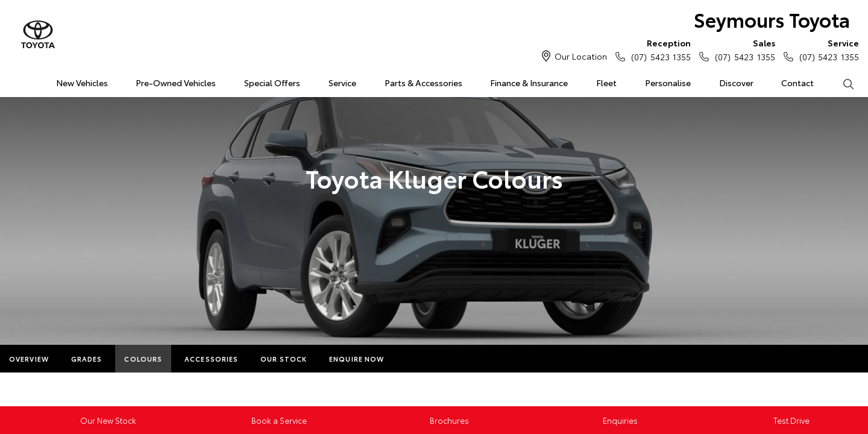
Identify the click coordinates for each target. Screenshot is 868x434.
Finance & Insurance (529, 83)
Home (14, 80)
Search (841, 83)
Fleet (606, 83)
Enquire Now (357, 359)
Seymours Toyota (772, 19)
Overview (29, 359)
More (417, 359)
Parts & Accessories (423, 83)
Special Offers (272, 83)
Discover (736, 83)
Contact (797, 83)
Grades (87, 359)
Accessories (211, 359)
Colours (143, 359)
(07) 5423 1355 (658, 49)
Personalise (668, 83)
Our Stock (284, 359)
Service (342, 83)
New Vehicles (82, 83)
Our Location (581, 56)
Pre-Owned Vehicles (176, 83)
